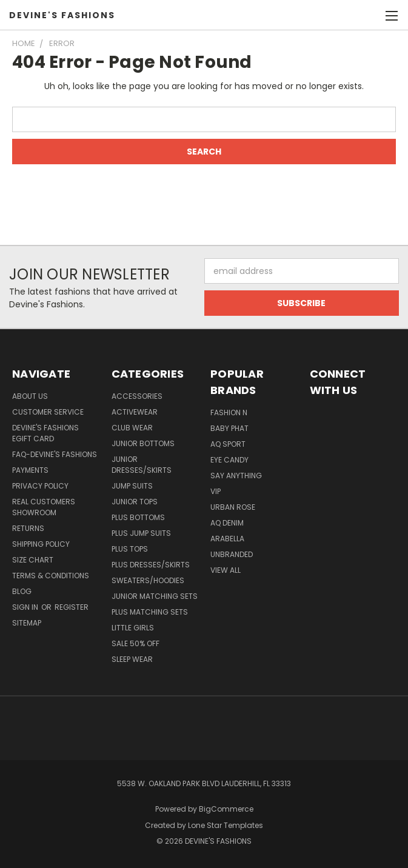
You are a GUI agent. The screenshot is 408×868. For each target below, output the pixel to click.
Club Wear (132, 428)
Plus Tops (130, 549)
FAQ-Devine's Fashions (55, 454)
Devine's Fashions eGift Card (45, 433)
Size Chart (33, 560)
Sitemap (27, 623)
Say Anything (236, 476)
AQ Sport (228, 444)
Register (72, 607)
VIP (216, 491)
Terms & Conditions (51, 576)
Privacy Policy (40, 486)
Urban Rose (233, 507)
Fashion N (229, 412)
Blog (22, 591)
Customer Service (48, 412)
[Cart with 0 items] (369, 15)
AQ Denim (227, 523)
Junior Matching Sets (155, 596)
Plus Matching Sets (150, 612)
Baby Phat (229, 428)
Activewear (135, 412)
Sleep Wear (132, 659)
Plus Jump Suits (141, 533)
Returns (28, 528)
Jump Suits (132, 486)
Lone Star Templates (226, 825)
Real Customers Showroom (44, 507)
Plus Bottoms (138, 517)
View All (226, 570)
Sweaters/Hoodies (148, 580)
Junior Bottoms (143, 443)
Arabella (227, 539)
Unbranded (232, 554)
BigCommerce (226, 809)
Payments (30, 470)
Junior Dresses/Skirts (142, 465)
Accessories (137, 396)
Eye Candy (229, 460)
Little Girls (133, 628)
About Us (30, 396)
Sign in (26, 607)
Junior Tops (135, 502)
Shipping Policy (41, 544)
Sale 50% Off (135, 643)
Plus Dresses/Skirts (151, 565)
